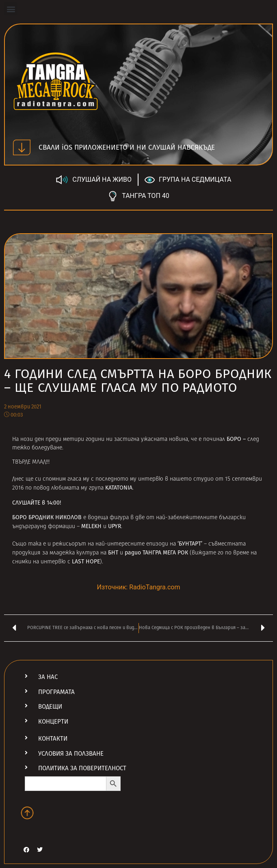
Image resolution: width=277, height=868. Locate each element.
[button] (11, 9)
